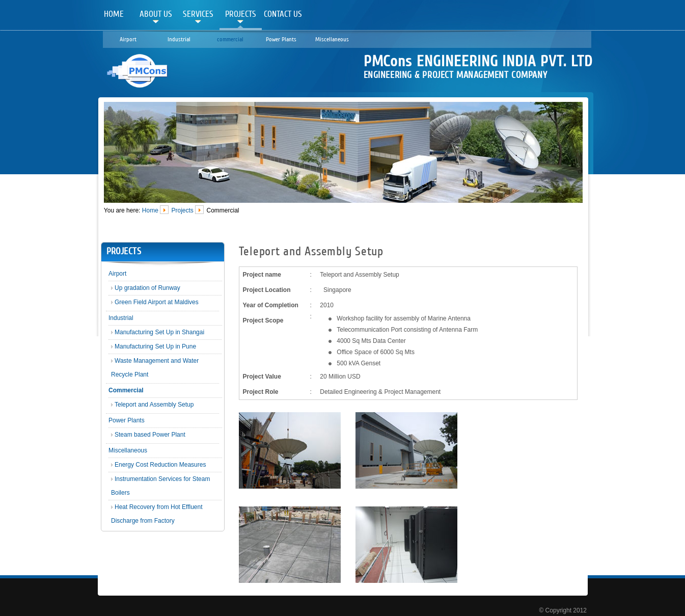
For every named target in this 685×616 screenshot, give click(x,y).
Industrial (179, 39)
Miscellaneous (332, 39)
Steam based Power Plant (150, 435)
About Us (156, 14)
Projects (241, 14)
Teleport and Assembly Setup (154, 405)
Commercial (126, 390)
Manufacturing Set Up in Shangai (159, 332)
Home (114, 14)
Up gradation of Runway (147, 288)
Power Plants (281, 39)
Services (198, 14)
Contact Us (283, 14)
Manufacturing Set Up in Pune (155, 346)
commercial (230, 39)
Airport (128, 39)
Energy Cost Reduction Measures (160, 465)
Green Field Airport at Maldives (157, 302)
